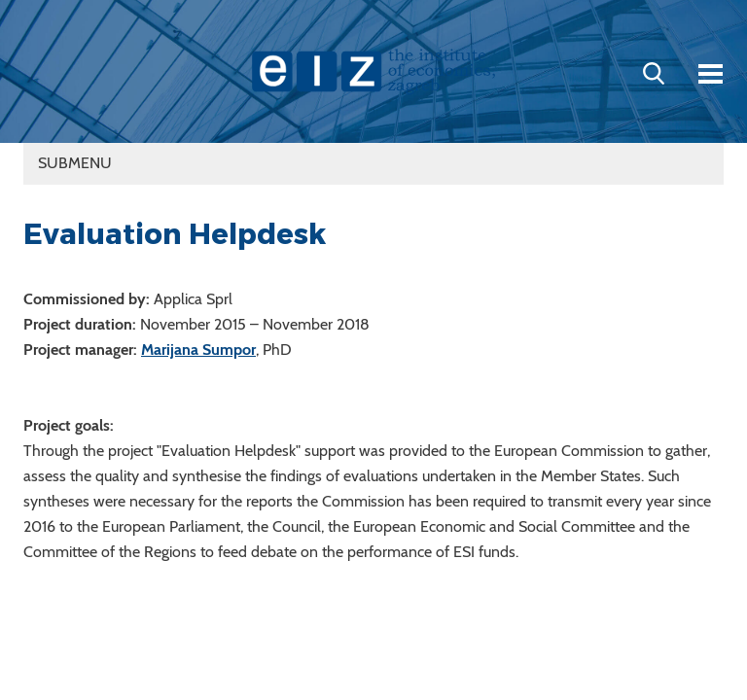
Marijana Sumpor (198, 350)
